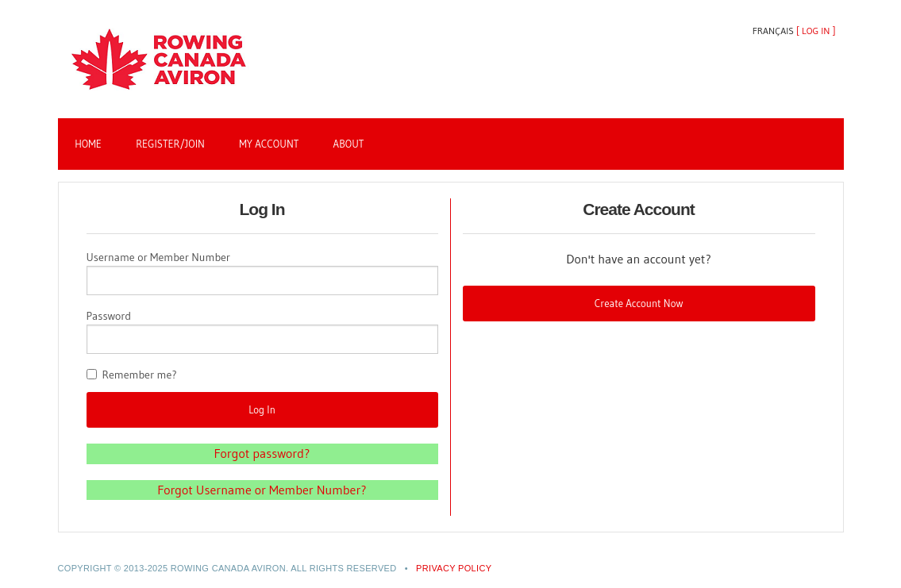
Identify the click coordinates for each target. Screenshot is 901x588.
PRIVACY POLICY (454, 568)
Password (109, 316)
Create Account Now (639, 303)
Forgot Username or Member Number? (262, 490)
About (349, 144)
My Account (269, 144)
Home (88, 144)
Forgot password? (262, 453)
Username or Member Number (159, 257)
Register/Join (170, 144)
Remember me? (140, 375)
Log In (816, 31)
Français (773, 31)
